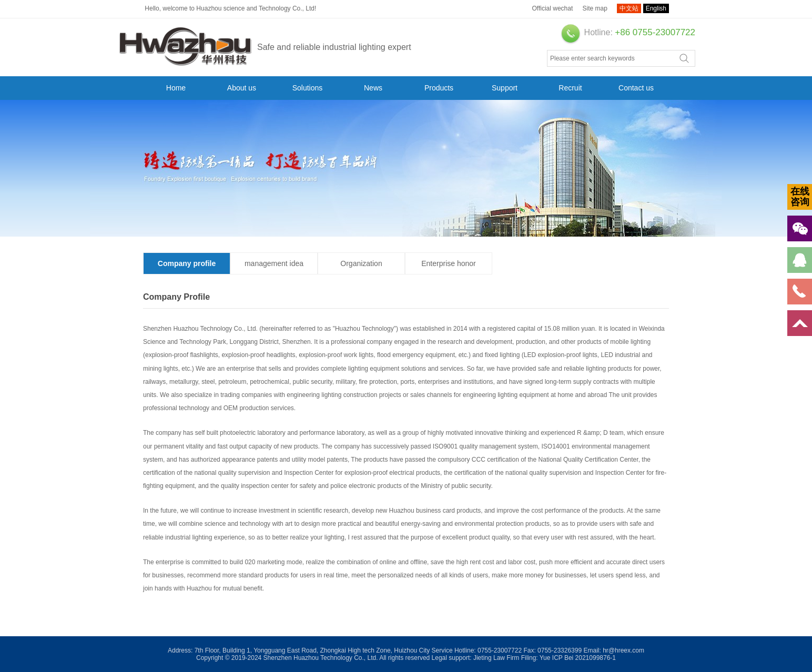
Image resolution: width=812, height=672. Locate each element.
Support (505, 88)
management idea (274, 263)
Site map (595, 8)
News (373, 88)
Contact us (636, 88)
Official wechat (552, 8)
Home (176, 88)
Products (439, 88)
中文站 (629, 8)
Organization (361, 263)
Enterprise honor (449, 263)
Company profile (187, 263)
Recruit (570, 88)
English (656, 8)
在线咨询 (800, 197)
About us (242, 88)
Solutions (308, 88)
